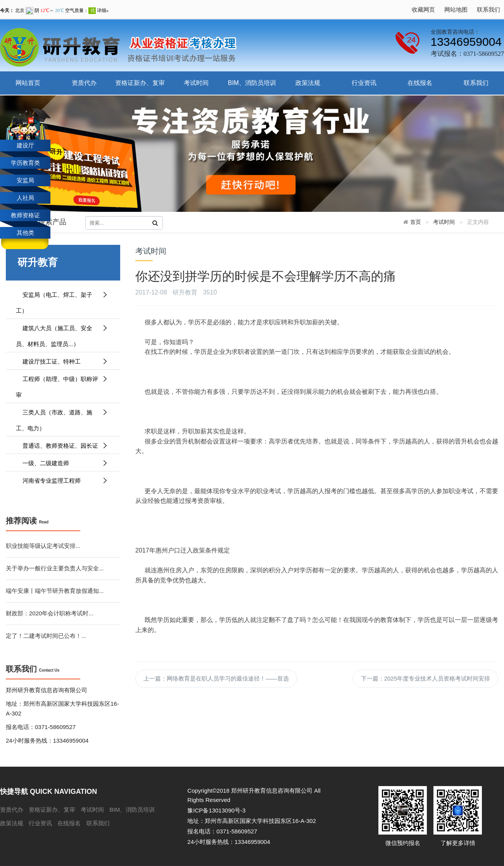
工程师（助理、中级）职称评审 (62, 385)
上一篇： (216, 678)
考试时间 (196, 83)
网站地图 (456, 10)
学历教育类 (25, 163)
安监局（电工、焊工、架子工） (62, 300)
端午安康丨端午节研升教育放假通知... (55, 591)
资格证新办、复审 (140, 83)
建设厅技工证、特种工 (62, 361)
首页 (416, 222)
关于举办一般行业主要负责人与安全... (55, 568)
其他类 (25, 233)
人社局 (25, 198)
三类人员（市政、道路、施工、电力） (62, 418)
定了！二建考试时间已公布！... (46, 636)
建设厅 (25, 145)
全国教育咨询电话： (455, 32)
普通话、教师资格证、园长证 (62, 446)
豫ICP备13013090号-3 (216, 810)
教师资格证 (25, 215)
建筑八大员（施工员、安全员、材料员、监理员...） (62, 334)
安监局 (25, 180)
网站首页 (28, 83)
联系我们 (488, 10)
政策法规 (308, 83)
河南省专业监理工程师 (62, 481)
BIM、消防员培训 (252, 83)
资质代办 (84, 83)
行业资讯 (364, 83)
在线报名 (420, 83)
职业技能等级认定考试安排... (43, 546)
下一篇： (425, 678)
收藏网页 (423, 10)
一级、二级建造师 (62, 463)
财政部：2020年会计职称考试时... (50, 613)
